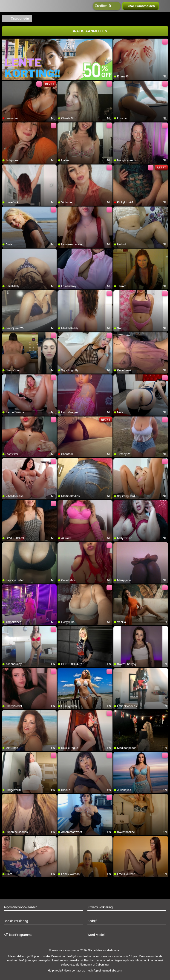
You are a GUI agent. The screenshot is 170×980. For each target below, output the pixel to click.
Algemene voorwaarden (21, 907)
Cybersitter (103, 965)
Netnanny (86, 965)
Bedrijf (92, 921)
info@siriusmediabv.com (107, 971)
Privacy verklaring (100, 907)
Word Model (96, 935)
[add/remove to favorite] (117, 42)
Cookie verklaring (16, 921)
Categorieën (17, 18)
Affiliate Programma (18, 935)
